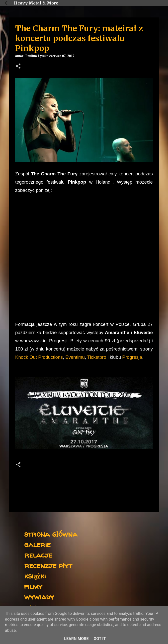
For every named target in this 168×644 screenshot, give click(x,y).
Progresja (132, 357)
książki (35, 576)
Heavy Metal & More (36, 3)
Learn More (76, 639)
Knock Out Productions (39, 357)
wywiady (39, 597)
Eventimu (75, 357)
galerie (37, 544)
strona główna (51, 534)
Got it (100, 639)
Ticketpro (97, 357)
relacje (38, 555)
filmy (33, 586)
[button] (18, 67)
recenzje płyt (48, 565)
